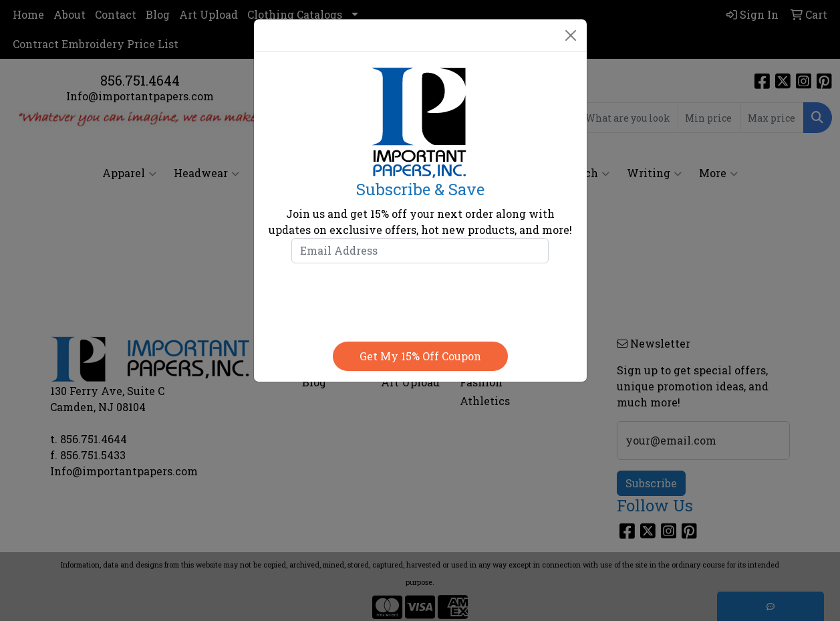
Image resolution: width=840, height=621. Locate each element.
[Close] (571, 35)
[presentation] (420, 299)
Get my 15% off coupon (420, 356)
